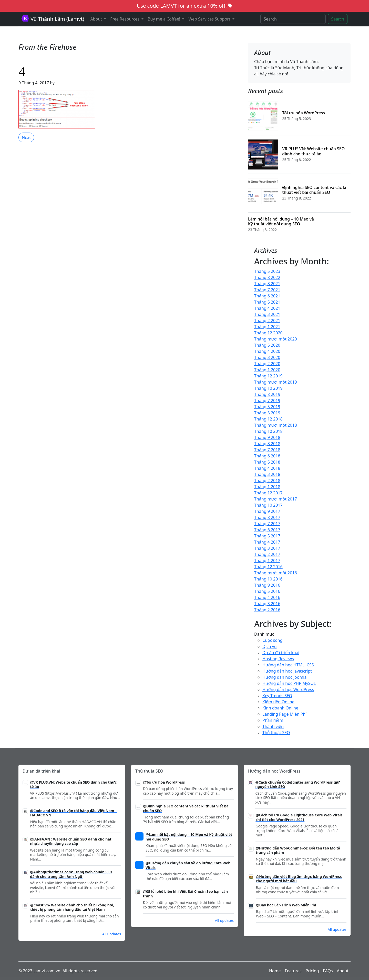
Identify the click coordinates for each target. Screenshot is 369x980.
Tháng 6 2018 (267, 456)
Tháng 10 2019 (268, 388)
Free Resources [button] (125, 19)
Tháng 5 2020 (267, 345)
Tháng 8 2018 (267, 444)
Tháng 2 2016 (267, 610)
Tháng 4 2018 (267, 468)
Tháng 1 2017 (267, 561)
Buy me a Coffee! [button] (164, 19)
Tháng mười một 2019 (276, 382)
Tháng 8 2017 (267, 517)
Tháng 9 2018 (267, 437)
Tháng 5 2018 (267, 462)
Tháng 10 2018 (268, 431)
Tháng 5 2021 (267, 302)
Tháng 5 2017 (267, 536)
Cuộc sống (273, 640)
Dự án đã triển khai (281, 653)
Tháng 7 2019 (267, 401)
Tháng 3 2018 (267, 474)
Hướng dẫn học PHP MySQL (289, 683)
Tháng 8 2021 (267, 284)
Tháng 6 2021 (267, 296)
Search (338, 19)
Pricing (312, 971)
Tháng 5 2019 (267, 407)
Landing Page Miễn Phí (284, 714)
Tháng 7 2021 (267, 290)
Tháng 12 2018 (268, 419)
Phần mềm (273, 720)
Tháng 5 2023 (267, 271)
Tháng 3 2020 (267, 357)
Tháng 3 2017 (267, 548)
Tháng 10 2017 (268, 505)
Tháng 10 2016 (268, 579)
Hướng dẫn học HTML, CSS (288, 665)
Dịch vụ (270, 646)
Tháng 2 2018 (267, 481)
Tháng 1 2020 (267, 370)
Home (275, 971)
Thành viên (273, 726)
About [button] (97, 19)
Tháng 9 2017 (267, 511)
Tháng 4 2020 (267, 351)
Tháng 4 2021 (267, 308)
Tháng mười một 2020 (276, 339)
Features (293, 971)
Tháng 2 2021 (267, 321)
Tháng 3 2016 (267, 604)
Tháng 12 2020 (268, 333)
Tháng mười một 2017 (276, 499)
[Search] (293, 19)
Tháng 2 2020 (267, 364)
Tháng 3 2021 (267, 314)
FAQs (328, 971)
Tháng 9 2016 (267, 585)
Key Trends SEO (277, 696)
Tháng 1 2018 (267, 487)
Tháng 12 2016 (268, 567)
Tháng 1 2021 (267, 327)
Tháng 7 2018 (267, 450)
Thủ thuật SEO (276, 733)
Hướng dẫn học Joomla (284, 677)
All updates (112, 934)
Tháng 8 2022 (267, 277)
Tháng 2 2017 (267, 554)
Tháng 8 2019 (267, 394)
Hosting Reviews (278, 659)
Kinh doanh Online (280, 708)
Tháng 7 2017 (267, 524)
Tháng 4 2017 (267, 542)
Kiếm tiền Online (278, 702)
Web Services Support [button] (210, 19)
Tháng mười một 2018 (276, 425)
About (343, 971)
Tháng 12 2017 (268, 493)
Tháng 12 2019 (268, 376)
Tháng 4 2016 (267, 597)
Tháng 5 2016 (267, 591)
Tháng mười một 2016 (276, 573)
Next (26, 137)
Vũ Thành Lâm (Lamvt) (53, 19)
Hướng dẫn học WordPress (288, 689)
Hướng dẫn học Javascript (287, 671)
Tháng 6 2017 (267, 530)
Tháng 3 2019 (267, 413)
